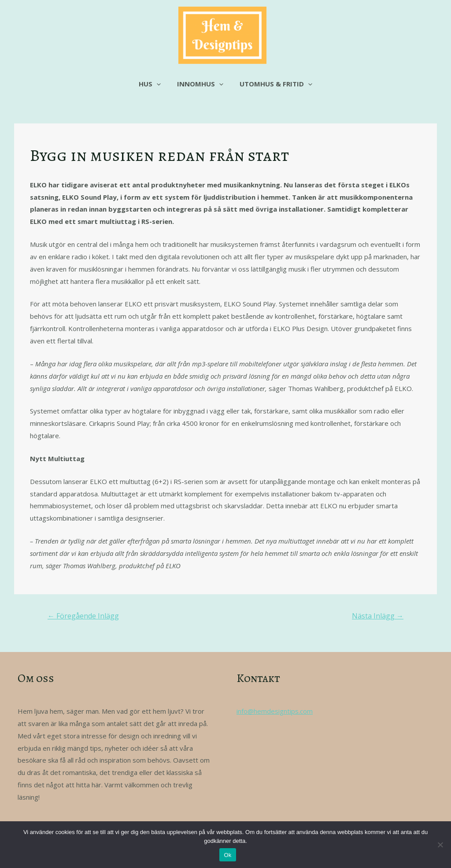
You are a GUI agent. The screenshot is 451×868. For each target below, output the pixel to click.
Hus (153, 84)
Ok (227, 855)
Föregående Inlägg (83, 616)
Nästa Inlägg (378, 616)
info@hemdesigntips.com (275, 711)
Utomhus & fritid (273, 84)
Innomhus (200, 84)
